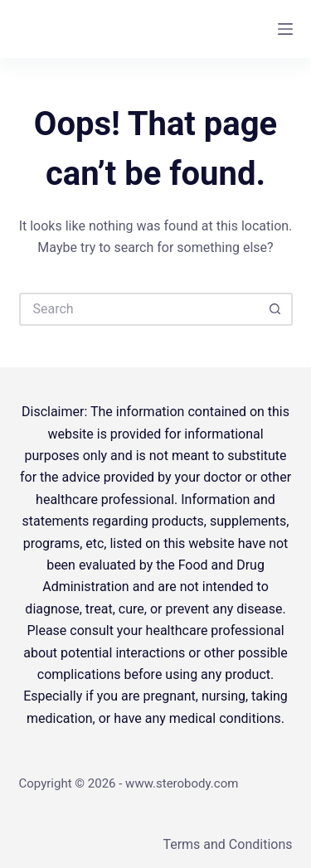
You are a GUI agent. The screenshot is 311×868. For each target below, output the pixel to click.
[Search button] (276, 309)
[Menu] (285, 29)
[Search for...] (139, 309)
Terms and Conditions (227, 844)
